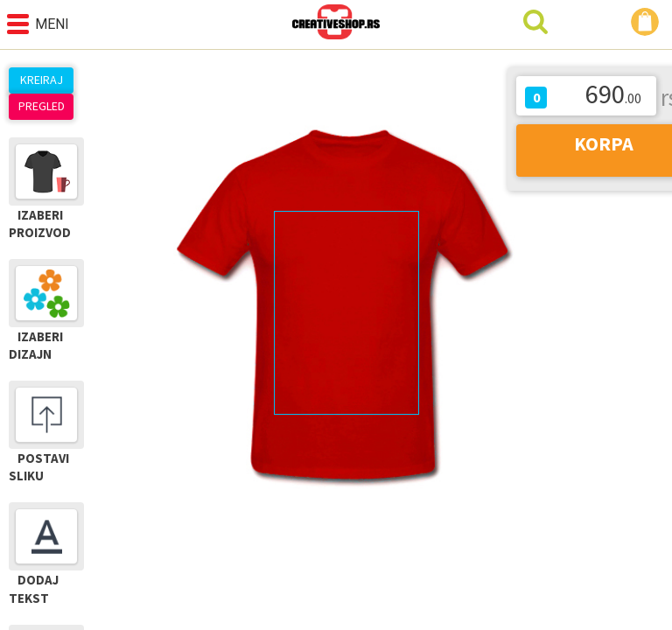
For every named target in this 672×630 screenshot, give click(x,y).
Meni (38, 24)
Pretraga (535, 22)
